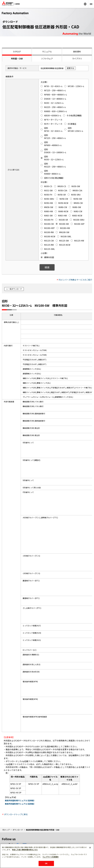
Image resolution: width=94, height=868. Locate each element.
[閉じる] (90, 848)
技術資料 (77, 52)
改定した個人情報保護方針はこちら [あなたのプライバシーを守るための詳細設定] (25, 850)
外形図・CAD (17, 59)
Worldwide (85, 4)
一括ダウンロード (15, 289)
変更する (70, 68)
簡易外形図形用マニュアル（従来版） (20, 800)
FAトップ (6, 830)
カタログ (17, 52)
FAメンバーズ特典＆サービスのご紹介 (75, 280)
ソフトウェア (47, 59)
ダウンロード (18, 830)
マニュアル (47, 52)
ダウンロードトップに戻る (16, 814)
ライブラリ (77, 59)
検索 (47, 267)
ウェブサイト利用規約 (51, 857)
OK (46, 863)
